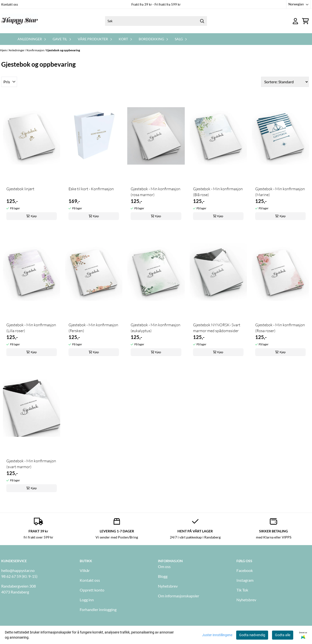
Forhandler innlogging (98, 609)
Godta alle (283, 635)
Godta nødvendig (252, 635)
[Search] (202, 21)
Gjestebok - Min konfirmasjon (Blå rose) (218, 192)
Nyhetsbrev (168, 586)
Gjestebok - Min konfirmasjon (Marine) (280, 192)
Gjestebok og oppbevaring (63, 50)
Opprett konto (92, 590)
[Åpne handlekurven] (305, 21)
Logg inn (87, 600)
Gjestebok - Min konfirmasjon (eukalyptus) (156, 328)
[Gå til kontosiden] (295, 21)
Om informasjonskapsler (179, 596)
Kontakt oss (10, 4)
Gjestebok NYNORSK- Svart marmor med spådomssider (217, 328)
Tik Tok (242, 590)
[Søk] (156, 21)
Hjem (4, 50)
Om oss (164, 566)
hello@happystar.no (18, 570)
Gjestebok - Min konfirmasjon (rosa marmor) (156, 192)
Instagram (245, 580)
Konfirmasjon (36, 50)
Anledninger (17, 50)
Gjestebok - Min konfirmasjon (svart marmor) (31, 464)
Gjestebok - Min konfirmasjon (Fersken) (93, 328)
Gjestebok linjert (20, 189)
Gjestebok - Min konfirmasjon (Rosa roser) (280, 328)
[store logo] (19, 21)
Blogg (163, 576)
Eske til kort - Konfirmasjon (91, 189)
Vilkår (85, 570)
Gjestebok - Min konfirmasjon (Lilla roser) (31, 328)
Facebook (245, 570)
